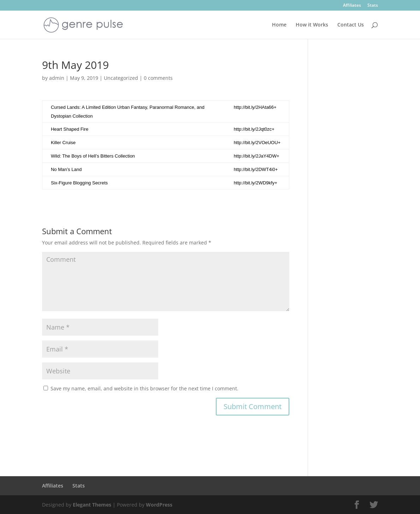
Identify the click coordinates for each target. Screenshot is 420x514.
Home (279, 25)
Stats (373, 6)
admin (57, 78)
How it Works (312, 25)
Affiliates (352, 6)
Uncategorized (121, 78)
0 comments (158, 78)
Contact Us (351, 25)
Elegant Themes (92, 505)
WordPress (159, 505)
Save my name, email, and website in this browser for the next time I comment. (144, 388)
